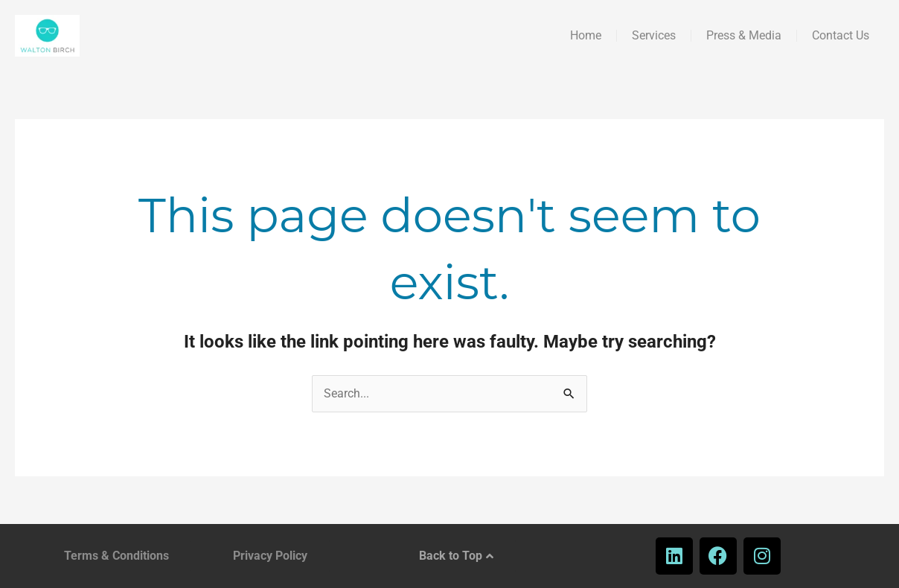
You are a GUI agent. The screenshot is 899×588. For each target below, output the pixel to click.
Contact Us (841, 35)
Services (654, 35)
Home (586, 35)
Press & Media (744, 35)
